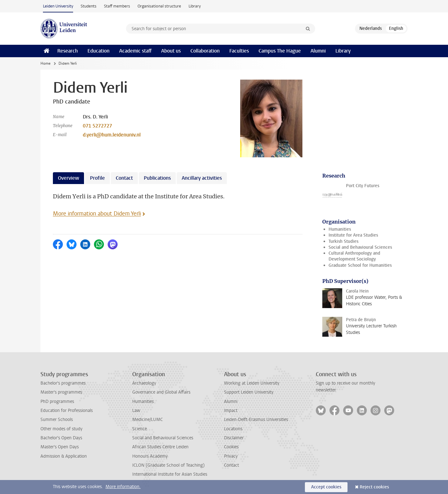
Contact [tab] (124, 178)
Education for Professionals (67, 411)
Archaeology (144, 383)
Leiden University (58, 6)
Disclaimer (234, 438)
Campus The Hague (280, 51)
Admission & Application (64, 456)
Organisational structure (159, 6)
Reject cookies (374, 487)
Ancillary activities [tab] (202, 178)
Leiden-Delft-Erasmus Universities (256, 420)
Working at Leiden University (252, 383)
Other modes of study (61, 429)
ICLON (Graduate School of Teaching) (168, 465)
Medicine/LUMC (147, 420)
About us (171, 51)
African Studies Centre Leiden (160, 447)
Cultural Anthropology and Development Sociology (354, 256)
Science (140, 429)
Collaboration (205, 51)
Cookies (231, 447)
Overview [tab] (68, 178)
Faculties (239, 51)
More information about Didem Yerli (97, 214)
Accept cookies (326, 487)
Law (136, 411)
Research (68, 51)
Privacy (231, 456)
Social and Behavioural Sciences (360, 247)
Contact (231, 465)
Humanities (340, 229)
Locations (233, 429)
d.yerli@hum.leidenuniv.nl (112, 135)
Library (195, 6)
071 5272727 (97, 126)
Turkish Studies (343, 241)
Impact (231, 411)
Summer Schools (57, 420)
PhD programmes (57, 402)
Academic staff (135, 51)
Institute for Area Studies (353, 235)
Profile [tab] (97, 178)
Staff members (117, 6)
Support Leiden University (249, 392)
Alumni (318, 51)
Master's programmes (61, 392)
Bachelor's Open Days (61, 438)
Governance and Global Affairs (161, 392)
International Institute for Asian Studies (170, 474)
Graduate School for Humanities (360, 265)
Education (98, 51)
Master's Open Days (60, 447)
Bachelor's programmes (63, 383)
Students (89, 6)
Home (45, 63)
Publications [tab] (157, 178)
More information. (123, 487)
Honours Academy (150, 456)
